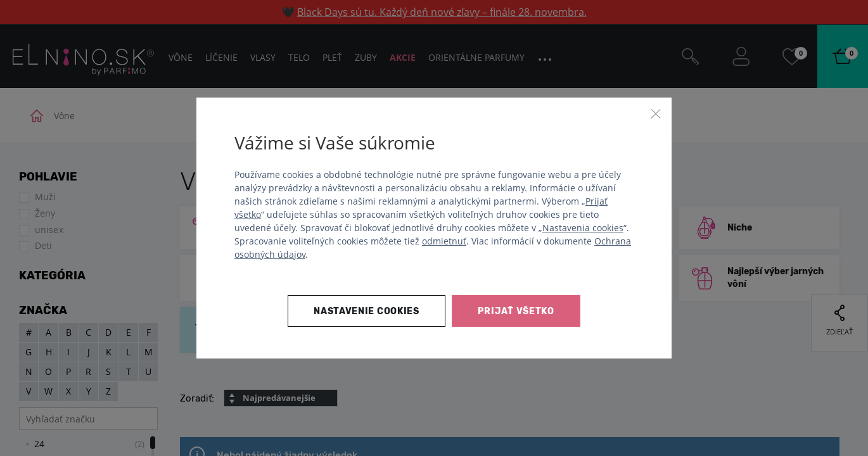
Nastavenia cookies (583, 228)
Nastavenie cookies (367, 311)
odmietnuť (444, 241)
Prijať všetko (516, 311)
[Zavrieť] (656, 113)
